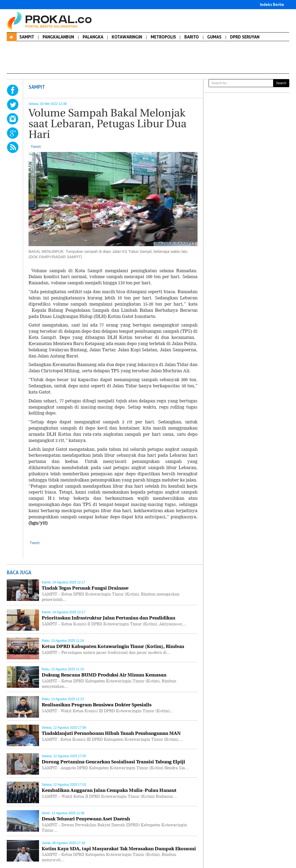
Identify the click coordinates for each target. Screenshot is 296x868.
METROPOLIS (163, 37)
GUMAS (214, 37)
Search (281, 83)
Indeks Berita (272, 4)
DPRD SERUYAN (245, 37)
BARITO (192, 37)
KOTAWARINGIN (127, 37)
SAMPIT (27, 37)
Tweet (36, 147)
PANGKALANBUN (58, 37)
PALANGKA (93, 37)
